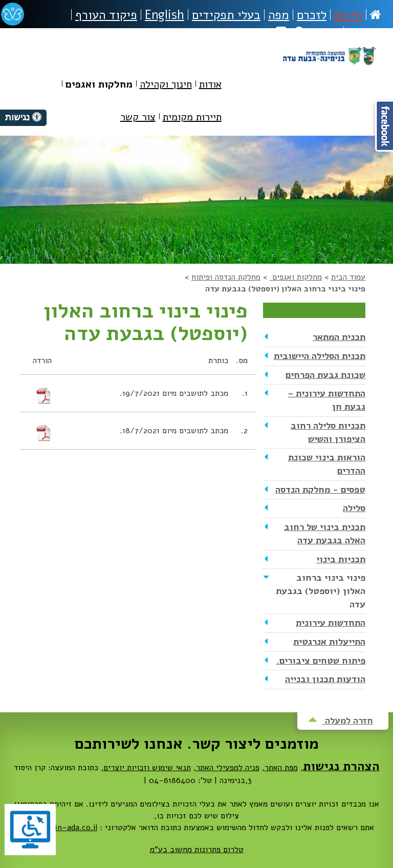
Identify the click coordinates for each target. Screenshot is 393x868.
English (165, 15)
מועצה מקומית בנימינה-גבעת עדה (329, 68)
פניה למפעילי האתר (228, 768)
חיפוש (317, 32)
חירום (348, 15)
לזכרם (312, 15)
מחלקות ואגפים (296, 277)
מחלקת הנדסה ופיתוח (226, 277)
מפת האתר (281, 768)
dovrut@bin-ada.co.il (58, 828)
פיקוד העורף (106, 15)
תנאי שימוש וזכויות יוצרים (147, 768)
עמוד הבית (348, 277)
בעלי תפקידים (226, 15)
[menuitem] (210, 86)
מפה (279, 15)
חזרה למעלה (341, 721)
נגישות (364, 32)
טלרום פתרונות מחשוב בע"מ (197, 850)
